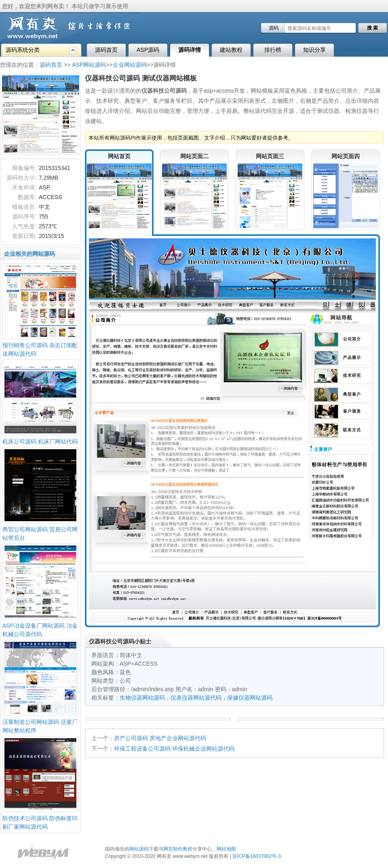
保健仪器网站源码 (250, 698)
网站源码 (139, 849)
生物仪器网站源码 (142, 698)
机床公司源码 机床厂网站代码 (40, 441)
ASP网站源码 (89, 65)
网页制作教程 (178, 849)
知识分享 (314, 50)
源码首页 (106, 50)
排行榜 (273, 50)
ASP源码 (148, 50)
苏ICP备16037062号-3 (257, 856)
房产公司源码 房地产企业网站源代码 (160, 738)
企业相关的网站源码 (30, 254)
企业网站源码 (130, 65)
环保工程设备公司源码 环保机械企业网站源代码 (174, 749)
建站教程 (231, 50)
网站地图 (226, 849)
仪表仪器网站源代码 (196, 698)
